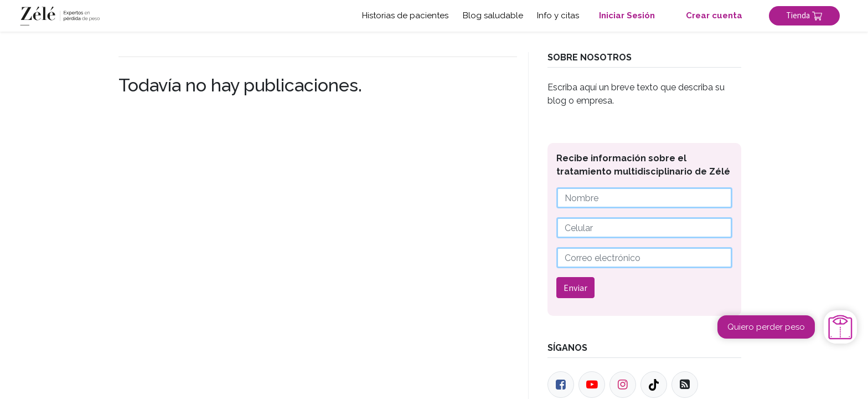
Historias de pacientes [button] (405, 16)
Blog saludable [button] (493, 16)
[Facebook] (561, 385)
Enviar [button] (575, 288)
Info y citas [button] (558, 16)
